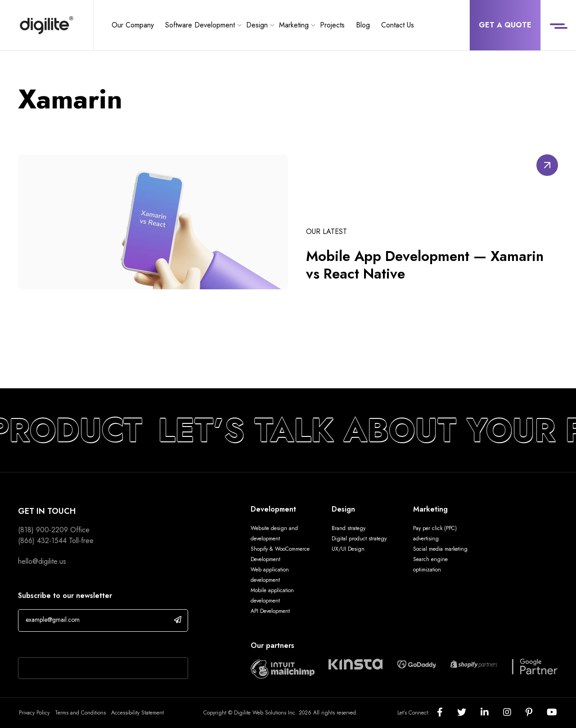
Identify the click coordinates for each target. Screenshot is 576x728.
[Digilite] (47, 25)
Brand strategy (349, 528)
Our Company (133, 25)
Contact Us (398, 25)
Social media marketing (440, 549)
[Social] (447, 713)
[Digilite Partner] (283, 668)
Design (257, 25)
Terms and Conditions (80, 713)
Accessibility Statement (137, 713)
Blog (363, 25)
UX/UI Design (348, 549)
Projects (332, 25)
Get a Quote (505, 25)
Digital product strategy (359, 539)
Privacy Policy (34, 713)
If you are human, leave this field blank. (78, 646)
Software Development (200, 25)
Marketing (294, 25)
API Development (270, 611)
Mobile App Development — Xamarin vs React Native (427, 265)
